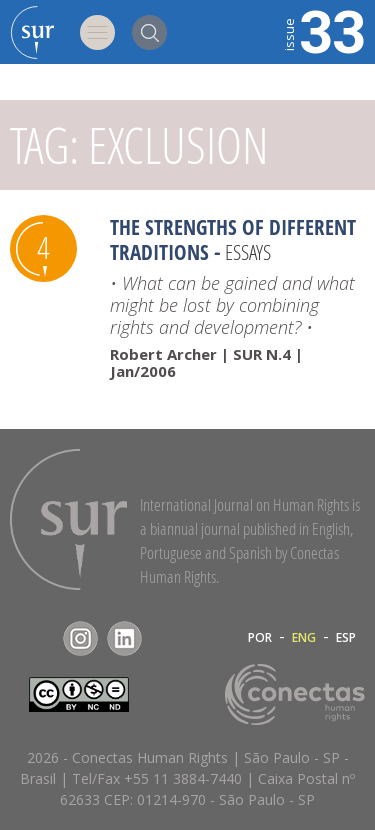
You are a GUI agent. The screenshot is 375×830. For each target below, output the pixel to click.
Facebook (36, 638)
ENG (304, 638)
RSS (168, 638)
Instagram (80, 638)
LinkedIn (124, 638)
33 (323, 30)
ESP (346, 638)
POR (260, 638)
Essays (248, 252)
